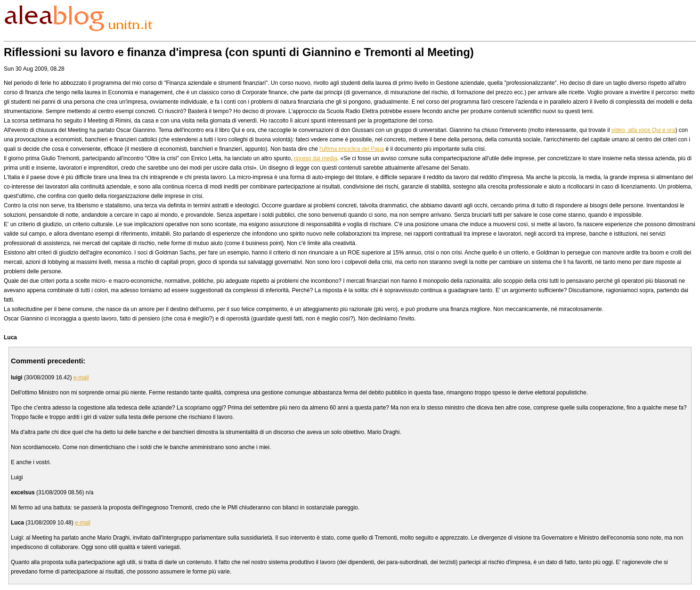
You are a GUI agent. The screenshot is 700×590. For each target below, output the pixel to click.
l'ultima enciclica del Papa (352, 149)
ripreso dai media (316, 158)
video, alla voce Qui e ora (643, 130)
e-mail (81, 377)
